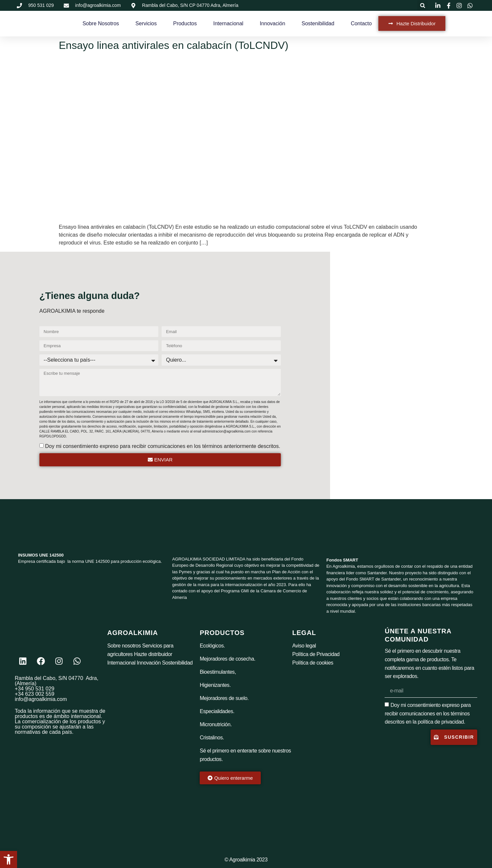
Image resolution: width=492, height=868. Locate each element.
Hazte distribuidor (153, 654)
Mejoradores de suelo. (224, 698)
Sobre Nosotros (101, 23)
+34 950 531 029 (35, 689)
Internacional (228, 23)
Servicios (146, 23)
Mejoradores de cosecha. (227, 659)
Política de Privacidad (316, 654)
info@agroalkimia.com (41, 699)
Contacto (361, 23)
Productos (185, 23)
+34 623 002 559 (35, 694)
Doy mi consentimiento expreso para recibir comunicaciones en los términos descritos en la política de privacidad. (428, 713)
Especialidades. (217, 711)
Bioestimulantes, (218, 672)
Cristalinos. (212, 738)
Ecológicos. (212, 646)
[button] (423, 5)
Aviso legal (304, 646)
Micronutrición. (216, 724)
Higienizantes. (215, 685)
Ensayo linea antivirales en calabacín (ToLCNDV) (174, 45)
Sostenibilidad (318, 23)
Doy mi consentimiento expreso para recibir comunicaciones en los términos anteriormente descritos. (163, 446)
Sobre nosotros (124, 646)
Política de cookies (313, 663)
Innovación (272, 23)
